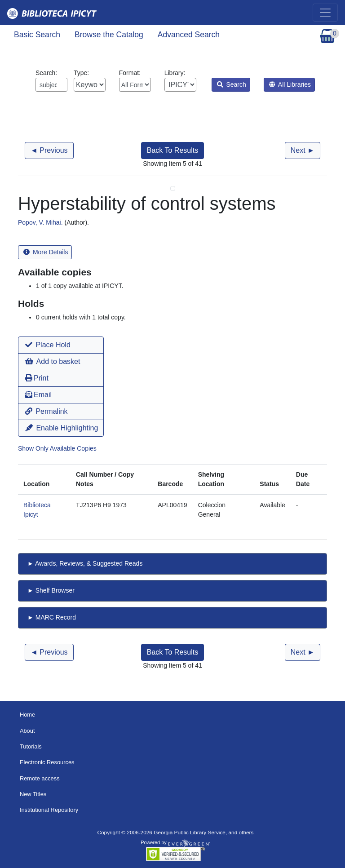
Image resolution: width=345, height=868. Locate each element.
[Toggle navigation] (325, 13)
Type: (90, 80)
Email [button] (38, 395)
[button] (61, 345)
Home (27, 715)
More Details (46, 252)
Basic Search (37, 35)
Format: (135, 80)
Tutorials (31, 746)
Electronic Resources (47, 762)
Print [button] (37, 378)
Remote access (40, 778)
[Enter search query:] (51, 85)
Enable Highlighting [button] (62, 428)
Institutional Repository (49, 810)
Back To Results (172, 150)
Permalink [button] (46, 411)
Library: (180, 80)
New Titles (33, 794)
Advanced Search (189, 35)
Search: (51, 80)
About (27, 731)
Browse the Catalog (109, 35)
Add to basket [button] (53, 361)
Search (232, 84)
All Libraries (290, 84)
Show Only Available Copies (57, 448)
